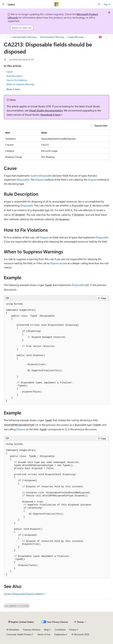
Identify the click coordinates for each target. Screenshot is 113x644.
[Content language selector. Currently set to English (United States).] (21, 622)
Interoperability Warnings (24, 37)
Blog (46, 630)
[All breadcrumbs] (7, 37)
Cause (9, 72)
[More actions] (106, 37)
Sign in (107, 4)
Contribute (60, 630)
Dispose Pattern (35, 594)
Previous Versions (32, 630)
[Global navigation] (3, 4)
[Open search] (99, 4)
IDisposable (23, 180)
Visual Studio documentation (46, 110)
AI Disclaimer (13, 630)
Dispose (40, 180)
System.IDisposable (41, 176)
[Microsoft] (56, 4)
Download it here (50, 115)
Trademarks (60, 634)
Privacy (73, 630)
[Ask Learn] (100, 37)
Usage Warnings (76, 37)
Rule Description (14, 76)
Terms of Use (44, 634)
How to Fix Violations (17, 80)
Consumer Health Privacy (19, 634)
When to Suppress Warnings (20, 84)
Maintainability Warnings (52, 37)
